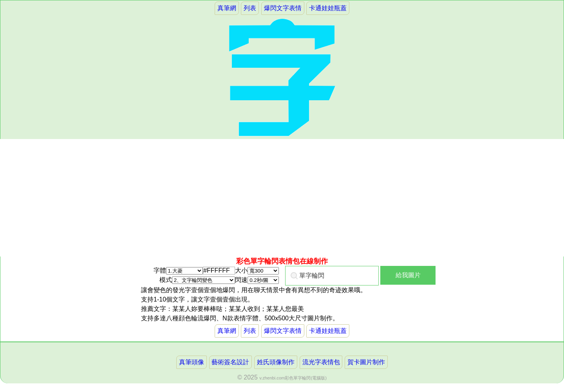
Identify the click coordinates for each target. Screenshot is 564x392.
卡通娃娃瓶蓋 (328, 8)
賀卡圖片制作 (366, 362)
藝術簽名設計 (230, 362)
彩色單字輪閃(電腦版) (305, 378)
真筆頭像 (192, 362)
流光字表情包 (321, 362)
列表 (250, 8)
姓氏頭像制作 (276, 362)
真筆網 (227, 8)
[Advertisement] (282, 198)
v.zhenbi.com (272, 378)
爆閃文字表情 (283, 8)
